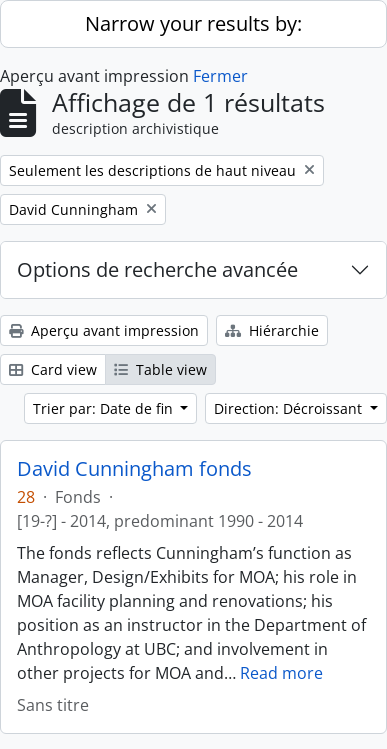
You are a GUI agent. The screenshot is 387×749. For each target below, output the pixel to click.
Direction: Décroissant (290, 408)
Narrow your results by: (193, 23)
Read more (281, 673)
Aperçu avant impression (104, 330)
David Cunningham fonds (134, 469)
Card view (53, 369)
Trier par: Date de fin (105, 408)
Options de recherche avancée (157, 269)
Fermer (220, 76)
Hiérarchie (272, 330)
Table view (160, 369)
